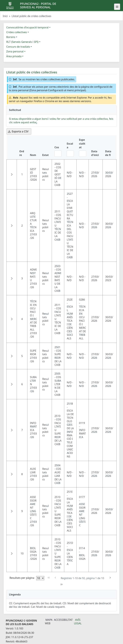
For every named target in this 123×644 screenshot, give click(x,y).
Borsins (11, 37)
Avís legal (78, 622)
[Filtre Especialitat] (83, 154)
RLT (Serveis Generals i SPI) (22, 42)
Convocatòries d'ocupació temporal (27, 27)
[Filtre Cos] (58, 154)
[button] (12, 174)
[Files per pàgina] (40, 578)
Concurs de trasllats (18, 47)
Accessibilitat (63, 620)
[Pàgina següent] (110, 578)
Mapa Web (49, 622)
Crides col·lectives (17, 32)
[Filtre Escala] (70, 154)
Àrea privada (14, 56)
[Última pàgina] (62, 584)
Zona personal (15, 51)
